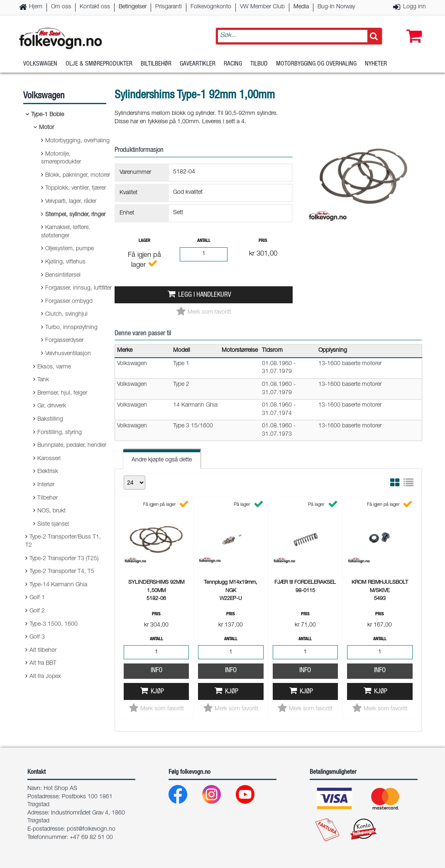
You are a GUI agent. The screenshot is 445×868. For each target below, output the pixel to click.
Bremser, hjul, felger (62, 393)
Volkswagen (40, 64)
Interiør (46, 485)
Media (301, 7)
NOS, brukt (51, 511)
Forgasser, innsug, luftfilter (78, 288)
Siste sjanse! (53, 524)
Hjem (36, 7)
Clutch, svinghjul (66, 315)
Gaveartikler (198, 64)
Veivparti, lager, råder (71, 202)
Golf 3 (37, 637)
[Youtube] (252, 796)
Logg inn (414, 7)
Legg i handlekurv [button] (205, 295)
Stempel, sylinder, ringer (75, 215)
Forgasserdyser (64, 341)
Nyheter (376, 64)
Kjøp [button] (157, 692)
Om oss (61, 7)
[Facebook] (185, 796)
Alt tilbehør (43, 651)
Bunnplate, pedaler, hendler (72, 446)
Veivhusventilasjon (68, 354)
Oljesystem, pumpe (70, 249)
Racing (233, 64)
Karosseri (49, 459)
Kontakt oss (95, 7)
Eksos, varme (54, 367)
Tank (43, 380)
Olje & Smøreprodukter (99, 64)
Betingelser (133, 7)
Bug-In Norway (336, 7)
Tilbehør (48, 498)
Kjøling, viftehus (65, 262)
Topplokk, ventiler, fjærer (76, 188)
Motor (46, 128)
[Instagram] (218, 796)
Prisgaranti (169, 7)
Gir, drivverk (52, 406)
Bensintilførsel (63, 276)
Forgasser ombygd (69, 302)
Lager (144, 241)
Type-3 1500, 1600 (54, 624)
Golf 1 (37, 598)
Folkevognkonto (211, 7)
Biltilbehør (156, 64)
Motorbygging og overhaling (316, 64)
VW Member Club (262, 7)
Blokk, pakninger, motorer (78, 176)
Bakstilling (50, 419)
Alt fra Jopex (45, 677)
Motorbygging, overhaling (77, 141)
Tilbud (259, 64)
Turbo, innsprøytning (71, 328)
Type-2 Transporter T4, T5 (62, 572)
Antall (204, 241)
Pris (263, 241)
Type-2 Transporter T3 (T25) (64, 559)
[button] (412, 28)
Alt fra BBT (43, 663)
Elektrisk (48, 472)
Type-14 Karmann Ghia (58, 585)
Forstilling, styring (60, 433)
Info (156, 671)
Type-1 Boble (48, 115)
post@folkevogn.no (91, 829)
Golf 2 (37, 611)
